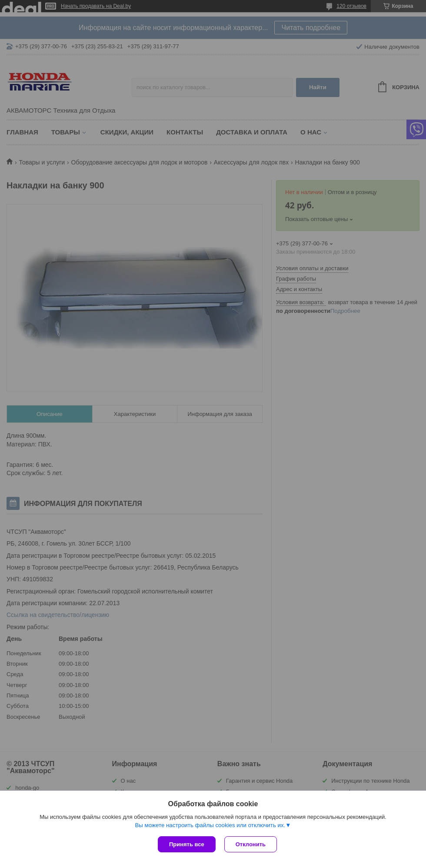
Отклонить (251, 844)
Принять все (187, 844)
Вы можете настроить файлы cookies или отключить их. (210, 825)
